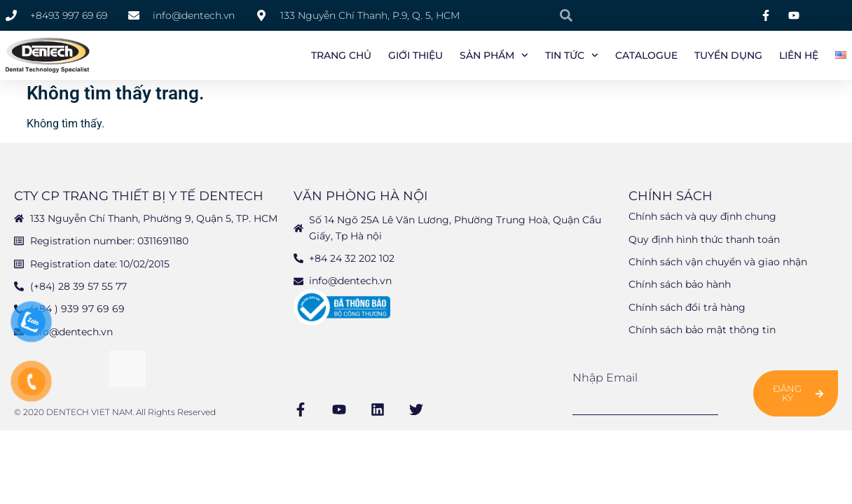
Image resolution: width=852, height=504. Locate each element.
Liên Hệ (799, 55)
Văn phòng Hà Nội (360, 199)
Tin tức (572, 55)
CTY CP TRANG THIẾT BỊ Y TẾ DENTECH (139, 199)
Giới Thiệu (415, 55)
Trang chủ (341, 55)
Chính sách (671, 199)
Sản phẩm (494, 55)
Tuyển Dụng (728, 55)
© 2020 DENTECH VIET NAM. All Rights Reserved (115, 415)
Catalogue (646, 55)
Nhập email (605, 380)
